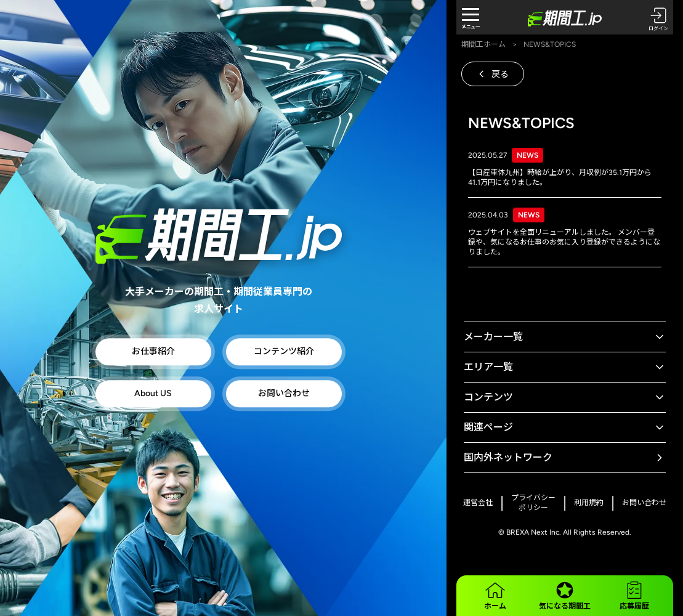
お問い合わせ (284, 394)
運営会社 (478, 503)
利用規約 (589, 503)
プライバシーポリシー (533, 503)
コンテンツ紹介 (284, 352)
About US (153, 394)
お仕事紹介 (153, 352)
